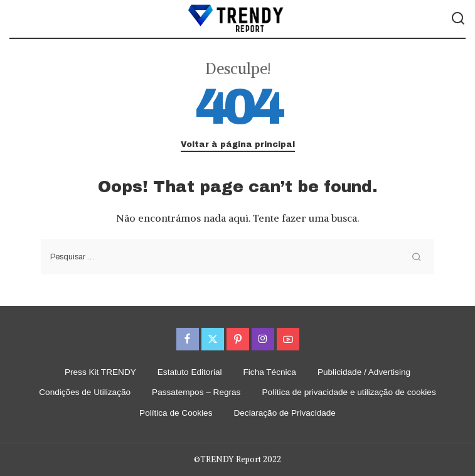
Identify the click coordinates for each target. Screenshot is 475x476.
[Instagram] (263, 339)
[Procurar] (458, 19)
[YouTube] (288, 339)
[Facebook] (188, 339)
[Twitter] (213, 339)
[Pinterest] (238, 339)
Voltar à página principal (238, 144)
